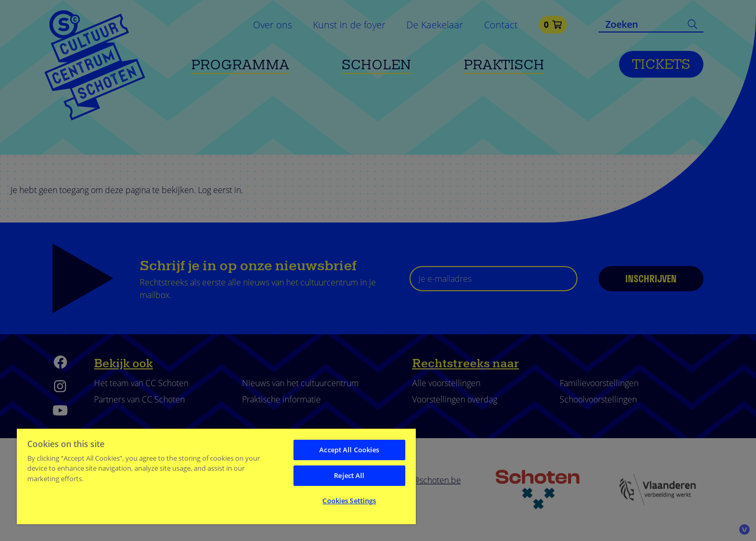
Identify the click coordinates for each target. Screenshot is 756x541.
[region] (216, 476)
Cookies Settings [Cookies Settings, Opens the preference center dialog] (349, 501)
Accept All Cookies (349, 450)
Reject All (349, 475)
